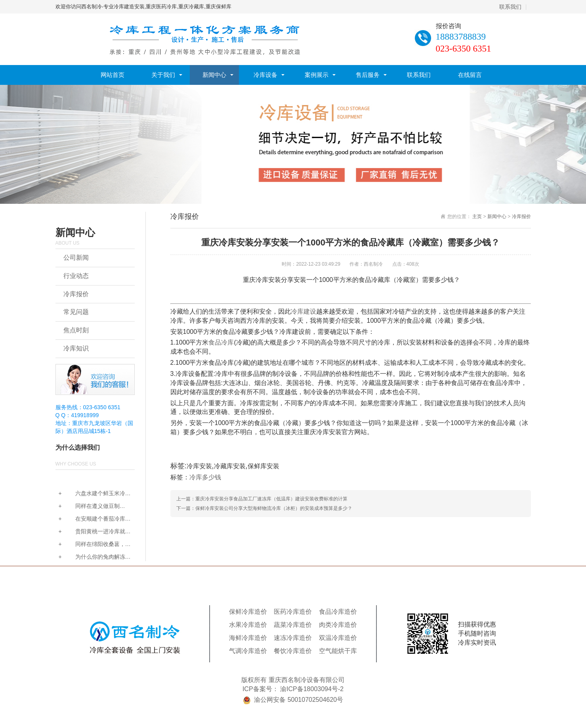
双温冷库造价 (338, 638)
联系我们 (510, 7)
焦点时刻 (76, 330)
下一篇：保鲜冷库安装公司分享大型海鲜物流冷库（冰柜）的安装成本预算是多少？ (264, 508)
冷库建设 (303, 311)
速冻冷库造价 (293, 638)
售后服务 (368, 75)
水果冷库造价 (248, 625)
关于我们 (163, 75)
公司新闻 (76, 258)
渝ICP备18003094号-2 (312, 689)
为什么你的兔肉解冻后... (90, 557)
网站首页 (113, 75)
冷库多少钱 (205, 477)
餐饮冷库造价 (293, 651)
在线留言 (470, 75)
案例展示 (317, 75)
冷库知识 (76, 348)
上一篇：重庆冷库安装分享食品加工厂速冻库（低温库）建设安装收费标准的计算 (262, 499)
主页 (477, 216)
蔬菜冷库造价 (293, 625)
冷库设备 (265, 75)
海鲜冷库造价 (248, 638)
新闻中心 (214, 75)
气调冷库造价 (248, 651)
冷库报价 (76, 294)
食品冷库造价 (338, 612)
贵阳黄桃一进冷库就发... (90, 532)
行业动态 (76, 276)
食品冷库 (221, 342)
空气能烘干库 (338, 651)
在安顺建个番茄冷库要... (90, 519)
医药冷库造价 (293, 612)
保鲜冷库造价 (248, 612)
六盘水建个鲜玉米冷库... (90, 494)
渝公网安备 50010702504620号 (299, 700)
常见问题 (76, 312)
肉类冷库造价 (338, 625)
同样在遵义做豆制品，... (88, 507)
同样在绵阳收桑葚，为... (90, 545)
